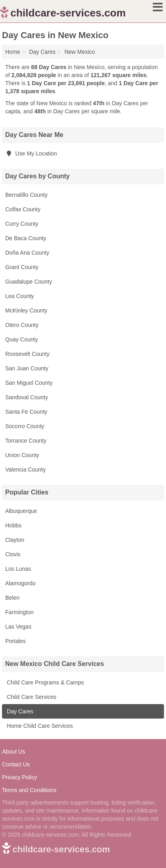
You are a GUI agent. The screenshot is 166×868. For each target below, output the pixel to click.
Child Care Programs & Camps (45, 682)
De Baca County (26, 238)
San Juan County (27, 368)
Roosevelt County (27, 354)
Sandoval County (27, 397)
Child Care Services (31, 697)
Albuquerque (21, 511)
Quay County (22, 339)
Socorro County (25, 426)
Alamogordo (20, 583)
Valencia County (25, 470)
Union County (22, 455)
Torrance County (26, 441)
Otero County (22, 325)
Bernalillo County (26, 195)
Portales (15, 641)
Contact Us (16, 764)
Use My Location (31, 153)
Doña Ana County (27, 253)
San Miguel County (29, 383)
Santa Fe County (26, 412)
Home (13, 52)
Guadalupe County (29, 282)
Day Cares (19, 711)
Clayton (15, 540)
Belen (12, 598)
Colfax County (23, 209)
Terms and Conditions (29, 790)
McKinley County (26, 310)
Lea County (20, 296)
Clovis (13, 554)
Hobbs (13, 525)
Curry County (22, 224)
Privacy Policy (19, 777)
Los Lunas (18, 569)
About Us (14, 752)
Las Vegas (18, 627)
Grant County (22, 267)
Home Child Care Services (39, 726)
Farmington (19, 612)
